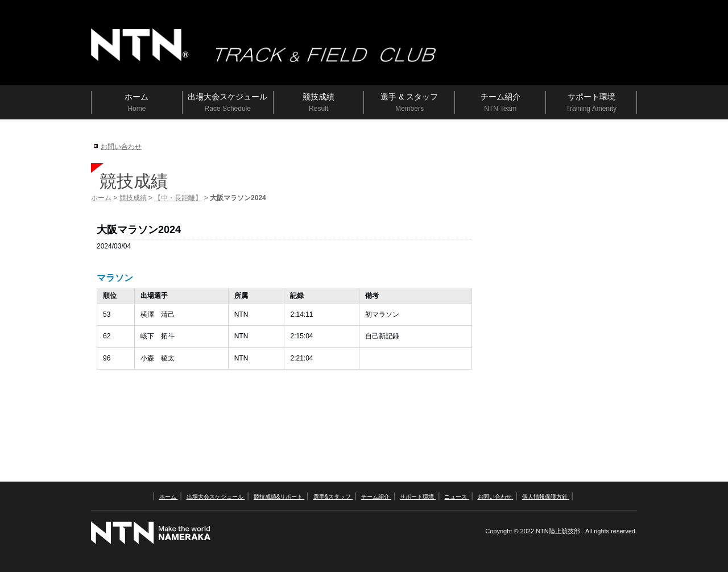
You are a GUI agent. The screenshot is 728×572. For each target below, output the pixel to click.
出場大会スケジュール (216, 497)
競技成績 (133, 198)
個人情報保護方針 (546, 497)
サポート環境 (418, 497)
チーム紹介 (376, 497)
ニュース (456, 497)
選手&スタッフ (333, 497)
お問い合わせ (121, 147)
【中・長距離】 (178, 198)
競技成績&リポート (279, 497)
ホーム (101, 198)
